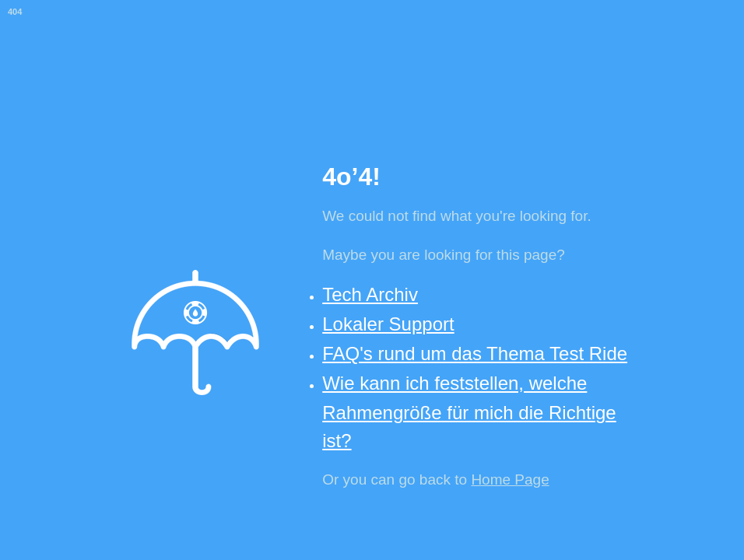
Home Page (510, 479)
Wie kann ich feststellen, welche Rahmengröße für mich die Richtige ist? (469, 411)
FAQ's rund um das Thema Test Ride (475, 353)
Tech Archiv (370, 294)
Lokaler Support (388, 324)
